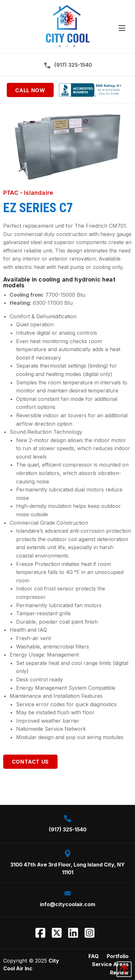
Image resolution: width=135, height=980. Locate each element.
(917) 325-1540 (68, 65)
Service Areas (110, 964)
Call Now (30, 90)
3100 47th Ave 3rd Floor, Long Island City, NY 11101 (67, 863)
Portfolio (118, 956)
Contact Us (30, 762)
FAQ (94, 956)
